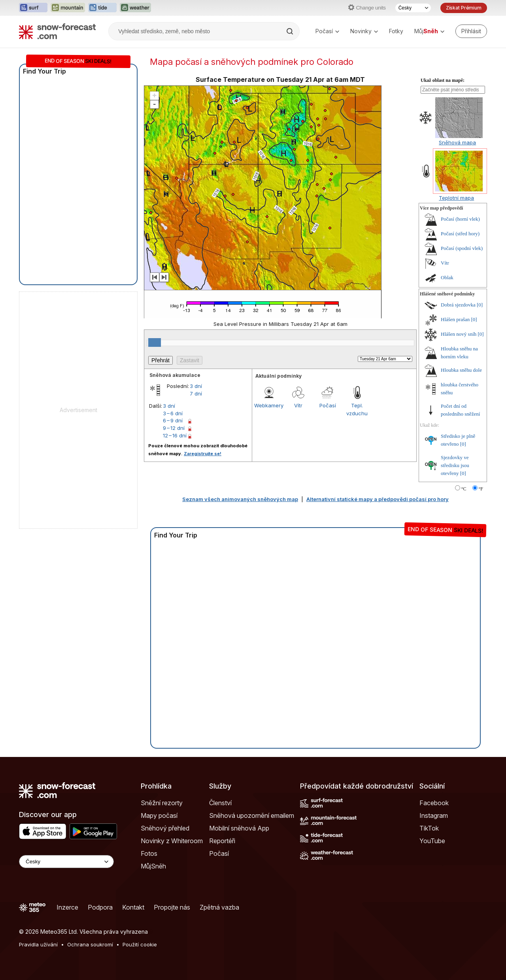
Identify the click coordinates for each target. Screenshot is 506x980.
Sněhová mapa (457, 142)
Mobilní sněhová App (239, 828)
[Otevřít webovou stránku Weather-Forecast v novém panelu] (135, 8)
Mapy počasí (159, 815)
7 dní (196, 394)
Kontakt (133, 907)
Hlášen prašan (455, 319)
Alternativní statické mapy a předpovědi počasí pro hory (378, 499)
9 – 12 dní (174, 428)
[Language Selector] (66, 862)
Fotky (396, 31)
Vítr (298, 405)
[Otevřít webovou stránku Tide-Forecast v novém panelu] (102, 8)
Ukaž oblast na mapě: (443, 80)
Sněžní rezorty (162, 803)
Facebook (434, 803)
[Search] (291, 31)
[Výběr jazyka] (413, 8)
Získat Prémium (464, 8)
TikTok (429, 828)
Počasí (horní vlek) (460, 219)
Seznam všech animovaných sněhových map (240, 499)
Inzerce (67, 907)
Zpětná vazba (219, 907)
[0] (480, 305)
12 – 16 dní (175, 435)
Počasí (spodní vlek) (462, 248)
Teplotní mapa (456, 198)
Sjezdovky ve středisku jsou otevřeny (455, 465)
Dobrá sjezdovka (458, 305)
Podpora (100, 907)
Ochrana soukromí (90, 944)
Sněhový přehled (165, 828)
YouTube (432, 841)
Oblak (447, 277)
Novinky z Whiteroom (172, 841)
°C (464, 489)
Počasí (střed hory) (460, 234)
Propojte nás (172, 907)
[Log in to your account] (471, 31)
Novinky (364, 31)
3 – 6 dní (173, 413)
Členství (220, 803)
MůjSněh (153, 866)
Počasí (327, 31)
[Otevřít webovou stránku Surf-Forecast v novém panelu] (33, 8)
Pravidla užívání (38, 944)
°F (481, 489)
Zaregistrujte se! (203, 454)
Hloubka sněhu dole (461, 370)
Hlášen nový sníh (459, 334)
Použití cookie (140, 944)
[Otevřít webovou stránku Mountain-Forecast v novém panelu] (68, 8)
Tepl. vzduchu (357, 409)
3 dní (196, 386)
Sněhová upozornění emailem (252, 815)
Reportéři (222, 841)
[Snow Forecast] (57, 31)
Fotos (149, 853)
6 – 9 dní (173, 420)
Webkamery (269, 405)
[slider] (155, 342)
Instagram (434, 815)
